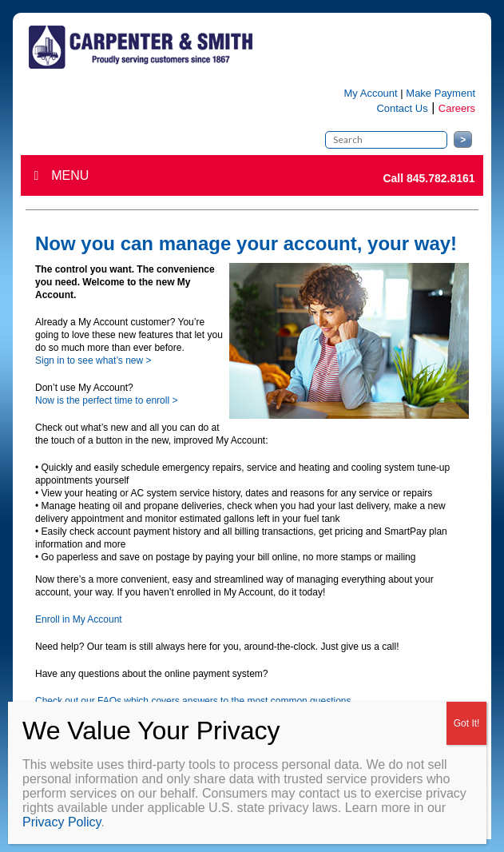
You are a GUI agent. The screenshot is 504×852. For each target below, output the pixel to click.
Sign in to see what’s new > (93, 360)
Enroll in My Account (79, 619)
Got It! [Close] (467, 723)
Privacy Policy (62, 822)
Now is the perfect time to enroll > (106, 400)
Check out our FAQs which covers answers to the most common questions (193, 701)
